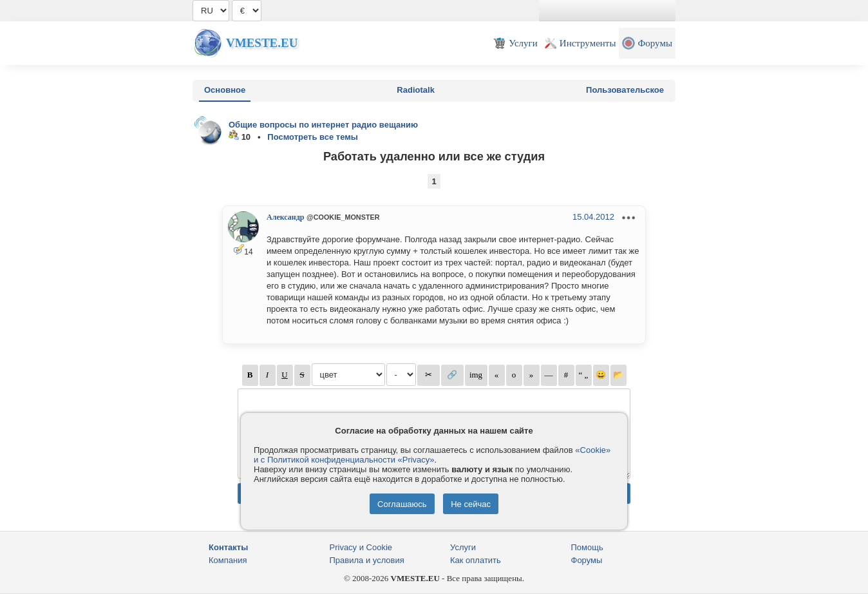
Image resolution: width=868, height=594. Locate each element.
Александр (285, 217)
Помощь (587, 547)
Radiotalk (416, 90)
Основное (225, 90)
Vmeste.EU (262, 43)
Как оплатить (476, 560)
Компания (228, 560)
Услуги (463, 547)
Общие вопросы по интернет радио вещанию (323, 125)
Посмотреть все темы (313, 137)
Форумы (587, 560)
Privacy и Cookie (361, 547)
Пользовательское (625, 90)
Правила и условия (367, 560)
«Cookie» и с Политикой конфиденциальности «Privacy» (432, 455)
